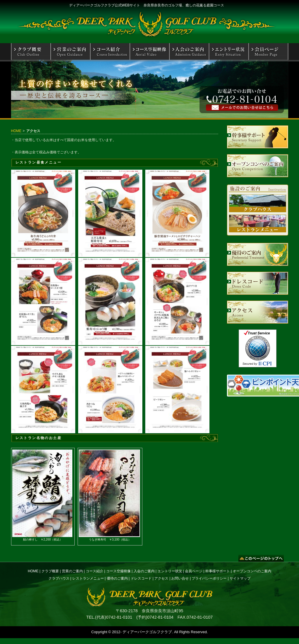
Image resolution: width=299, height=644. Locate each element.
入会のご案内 (144, 571)
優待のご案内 (117, 578)
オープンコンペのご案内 (252, 571)
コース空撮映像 (118, 571)
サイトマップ (240, 578)
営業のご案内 (72, 571)
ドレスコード (141, 578)
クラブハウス (59, 578)
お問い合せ (180, 578)
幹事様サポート (218, 571)
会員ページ (194, 571)
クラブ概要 (50, 571)
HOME (16, 131)
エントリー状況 (170, 571)
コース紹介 (95, 571)
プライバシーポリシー (209, 578)
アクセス (161, 578)
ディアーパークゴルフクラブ (147, 632)
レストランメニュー (88, 578)
